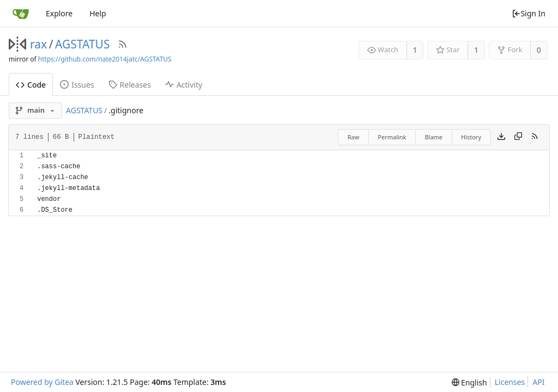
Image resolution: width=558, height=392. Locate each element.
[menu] (469, 382)
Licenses (510, 382)
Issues (77, 85)
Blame (433, 137)
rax (38, 44)
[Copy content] (518, 137)
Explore (59, 13)
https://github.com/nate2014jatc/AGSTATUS (105, 59)
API (538, 382)
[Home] (21, 14)
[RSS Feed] (123, 44)
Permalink (392, 137)
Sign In (529, 13)
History (471, 137)
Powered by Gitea (42, 382)
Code (31, 85)
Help (98, 13)
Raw (354, 137)
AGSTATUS (83, 44)
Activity (184, 85)
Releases (130, 85)
